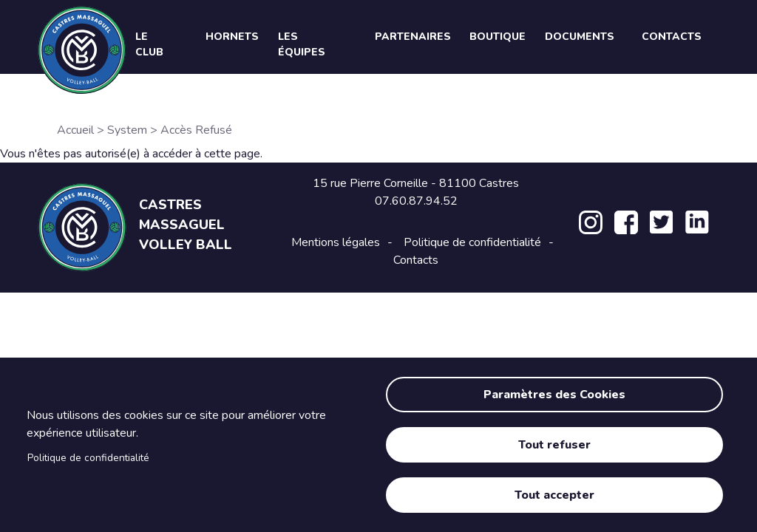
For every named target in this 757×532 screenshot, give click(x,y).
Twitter (662, 222)
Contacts (416, 260)
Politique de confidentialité (88, 458)
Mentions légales (336, 242)
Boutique (498, 37)
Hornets (232, 37)
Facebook (626, 222)
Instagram (591, 222)
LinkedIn (697, 222)
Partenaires (413, 37)
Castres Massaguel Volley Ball (186, 225)
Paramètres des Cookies (554, 395)
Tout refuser (554, 445)
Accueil (75, 130)
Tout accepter (554, 495)
